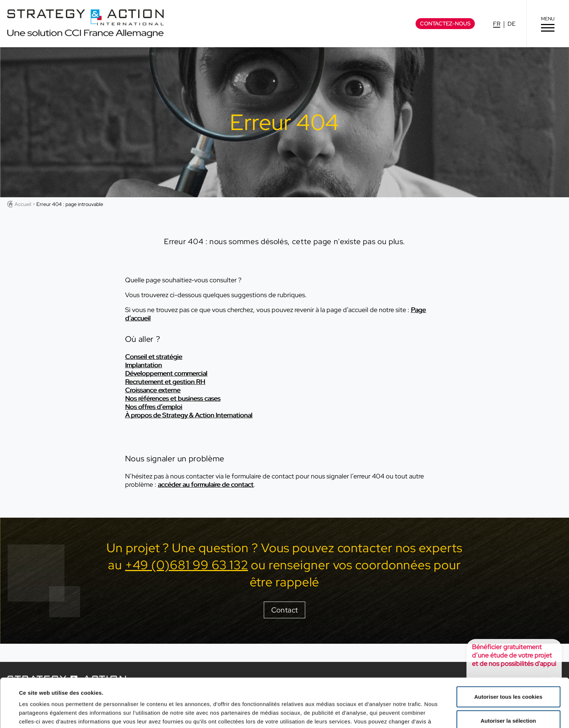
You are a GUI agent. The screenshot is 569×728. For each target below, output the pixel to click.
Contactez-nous (445, 24)
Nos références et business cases (173, 398)
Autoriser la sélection (508, 672)
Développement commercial (166, 373)
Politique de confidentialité (83, 690)
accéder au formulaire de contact (206, 484)
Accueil (23, 204)
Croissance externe (153, 390)
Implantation (143, 365)
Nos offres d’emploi (154, 407)
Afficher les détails (324, 714)
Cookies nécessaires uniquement (508, 695)
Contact (285, 610)
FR (497, 24)
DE (512, 24)
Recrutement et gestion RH (165, 382)
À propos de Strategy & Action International (189, 415)
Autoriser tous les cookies (508, 648)
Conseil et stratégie (154, 357)
